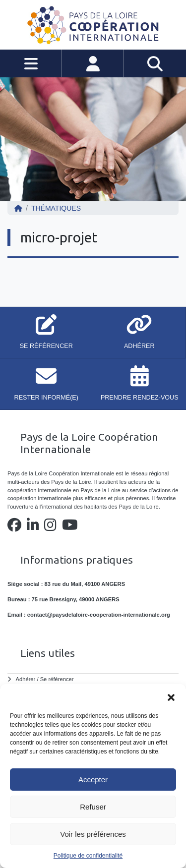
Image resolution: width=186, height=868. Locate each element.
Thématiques (56, 208)
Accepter (93, 780)
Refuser (93, 807)
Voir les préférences (93, 834)
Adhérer (26, 679)
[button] (171, 696)
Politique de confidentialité (88, 856)
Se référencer (57, 679)
